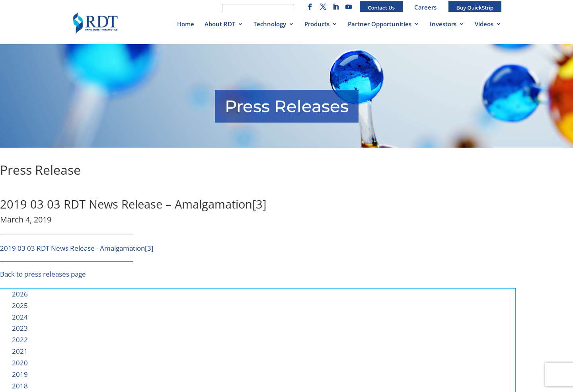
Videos (484, 24)
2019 (20, 374)
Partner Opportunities (380, 24)
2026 (20, 294)
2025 (20, 305)
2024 (20, 317)
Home (186, 24)
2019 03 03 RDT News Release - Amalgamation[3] (77, 248)
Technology (270, 24)
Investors (443, 24)
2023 (20, 328)
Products (317, 24)
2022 (20, 340)
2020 (20, 363)
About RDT (220, 24)
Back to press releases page (43, 274)
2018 (20, 386)
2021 (20, 351)
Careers (425, 7)
